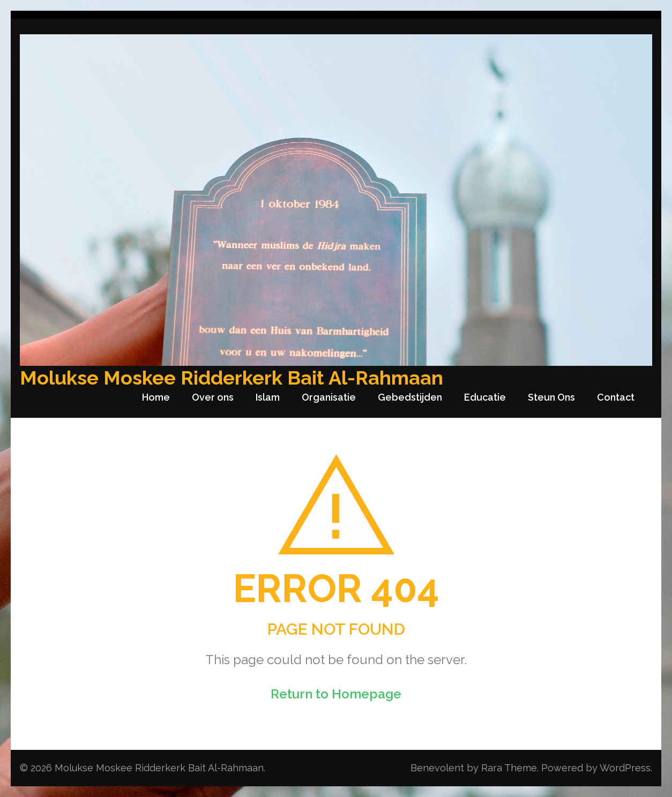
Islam (268, 397)
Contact (616, 397)
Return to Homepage (336, 694)
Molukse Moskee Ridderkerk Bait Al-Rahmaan (232, 378)
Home (156, 397)
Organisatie (329, 397)
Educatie (485, 397)
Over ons (213, 397)
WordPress (625, 768)
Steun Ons (551, 397)
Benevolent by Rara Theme (474, 768)
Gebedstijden (410, 397)
